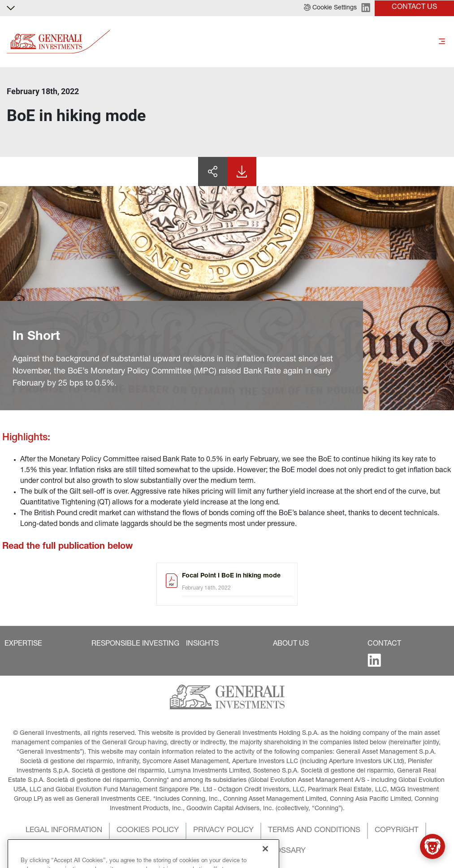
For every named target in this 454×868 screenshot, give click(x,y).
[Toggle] (442, 41)
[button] (330, 8)
